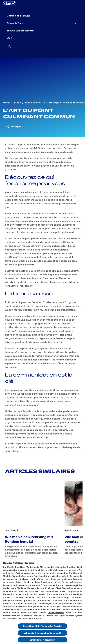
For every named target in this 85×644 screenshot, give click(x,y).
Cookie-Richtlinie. (56, 613)
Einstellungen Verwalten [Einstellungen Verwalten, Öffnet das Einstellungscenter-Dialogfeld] (42, 640)
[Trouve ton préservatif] (20, 31)
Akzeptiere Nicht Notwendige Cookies (43, 626)
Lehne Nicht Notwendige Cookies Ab (42, 633)
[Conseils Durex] (16, 23)
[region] (42, 601)
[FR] (12, 38)
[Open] (10, 46)
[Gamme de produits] (18, 16)
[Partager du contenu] (13, 126)
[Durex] (10, 4)
